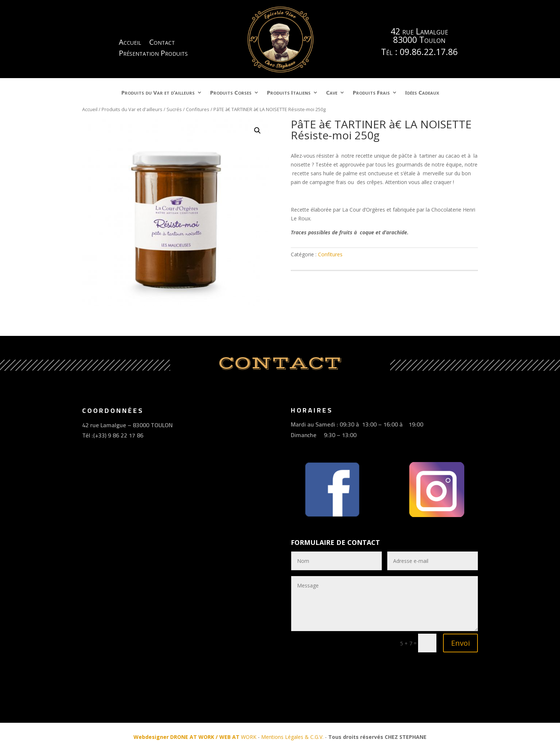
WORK (195, 737)
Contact (162, 43)
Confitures (198, 109)
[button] (257, 131)
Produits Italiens (289, 93)
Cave (332, 93)
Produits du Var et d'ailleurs (132, 109)
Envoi (460, 643)
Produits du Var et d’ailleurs (158, 93)
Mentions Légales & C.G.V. (292, 737)
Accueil (130, 43)
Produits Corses (231, 93)
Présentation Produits (153, 54)
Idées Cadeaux (422, 93)
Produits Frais (371, 93)
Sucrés (174, 109)
